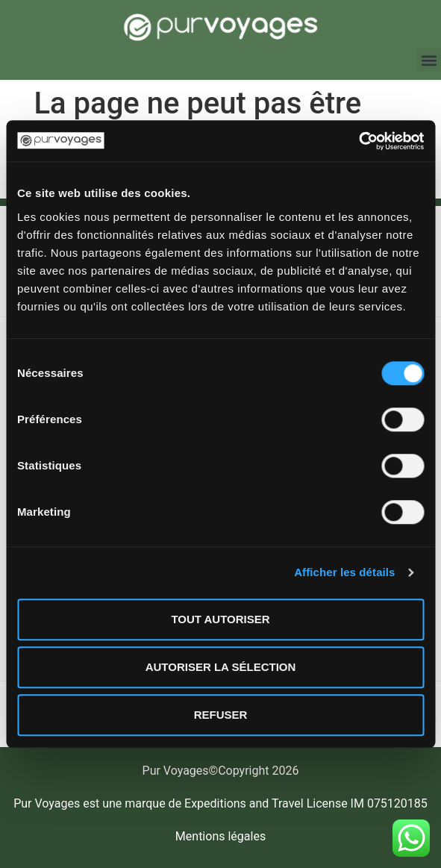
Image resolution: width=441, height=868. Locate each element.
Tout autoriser (220, 619)
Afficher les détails (344, 572)
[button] (429, 60)
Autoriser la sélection (221, 667)
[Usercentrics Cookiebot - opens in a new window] (359, 141)
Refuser (221, 715)
